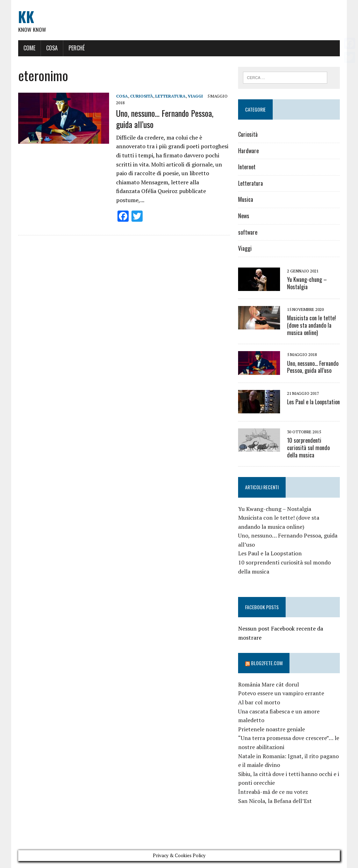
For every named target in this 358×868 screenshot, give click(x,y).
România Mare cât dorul (268, 684)
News (244, 216)
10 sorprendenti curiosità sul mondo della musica (308, 448)
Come (29, 48)
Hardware (248, 151)
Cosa (52, 48)
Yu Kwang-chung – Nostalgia (307, 283)
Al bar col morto (259, 702)
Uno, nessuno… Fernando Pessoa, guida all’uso (164, 119)
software (248, 232)
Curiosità (141, 96)
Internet (247, 167)
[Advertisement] (145, 832)
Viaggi (195, 96)
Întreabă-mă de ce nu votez (273, 792)
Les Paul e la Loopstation (313, 402)
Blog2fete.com (267, 663)
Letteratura (170, 96)
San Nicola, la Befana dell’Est (275, 801)
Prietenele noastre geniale (271, 729)
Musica (246, 200)
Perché (76, 48)
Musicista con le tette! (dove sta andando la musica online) (312, 325)
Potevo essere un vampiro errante (281, 693)
